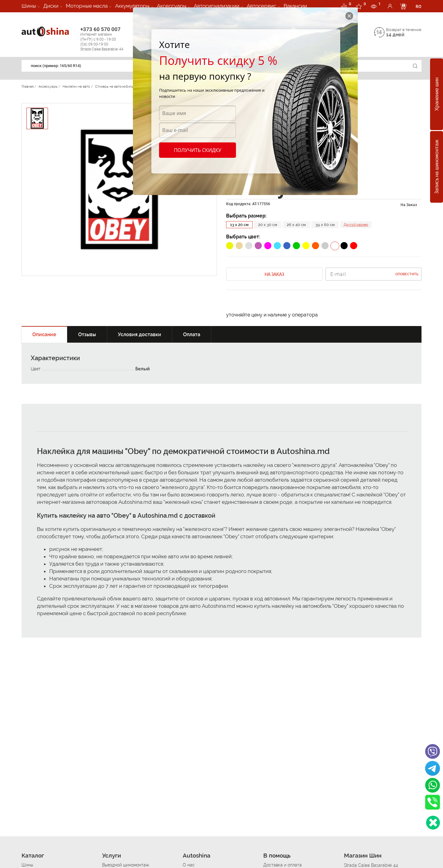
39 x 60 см (325, 225)
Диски (51, 6)
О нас (189, 865)
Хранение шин (437, 94)
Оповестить (407, 274)
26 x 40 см (296, 225)
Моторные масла (87, 6)
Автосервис (261, 6)
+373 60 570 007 (108, 39)
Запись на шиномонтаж (437, 167)
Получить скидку (198, 150)
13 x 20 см (239, 225)
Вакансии (295, 6)
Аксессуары (172, 6)
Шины (29, 6)
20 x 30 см (268, 225)
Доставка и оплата (283, 865)
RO (419, 6)
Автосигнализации (217, 6)
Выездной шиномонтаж (126, 865)
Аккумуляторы (132, 6)
